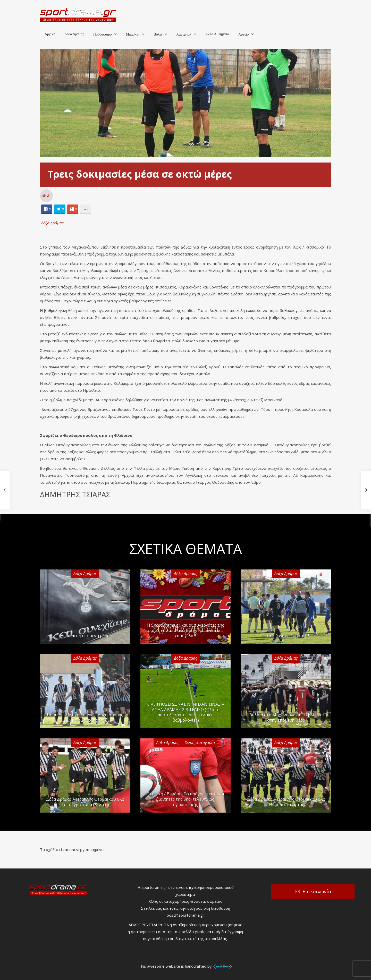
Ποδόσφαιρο (102, 34)
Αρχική (50, 34)
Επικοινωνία (317, 891)
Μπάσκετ (133, 34)
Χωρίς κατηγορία (200, 743)
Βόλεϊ (158, 34)
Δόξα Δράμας (74, 34)
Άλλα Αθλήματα (217, 34)
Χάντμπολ (184, 34)
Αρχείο (243, 34)
